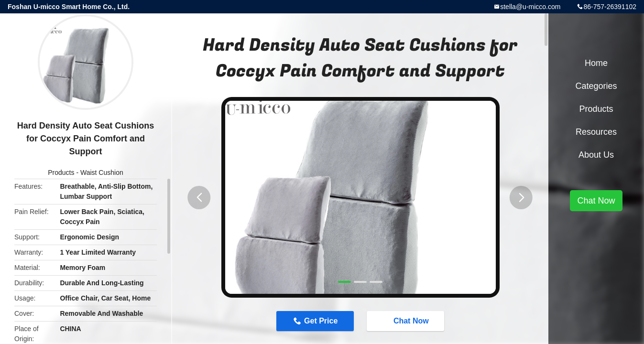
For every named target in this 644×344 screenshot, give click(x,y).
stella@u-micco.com (530, 7)
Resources (596, 132)
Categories (596, 86)
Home (596, 63)
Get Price (321, 321)
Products (61, 172)
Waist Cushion (102, 172)
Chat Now (406, 321)
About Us (596, 155)
